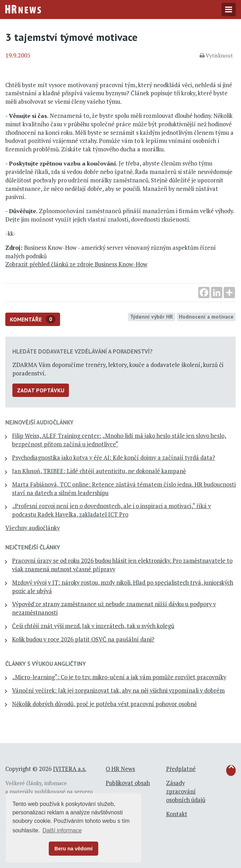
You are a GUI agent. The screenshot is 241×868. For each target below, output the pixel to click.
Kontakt (177, 814)
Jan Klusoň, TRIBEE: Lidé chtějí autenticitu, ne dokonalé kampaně (99, 471)
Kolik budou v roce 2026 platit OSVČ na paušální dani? (83, 639)
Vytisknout (216, 55)
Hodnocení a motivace (206, 317)
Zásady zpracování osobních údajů (186, 791)
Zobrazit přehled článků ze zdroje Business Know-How (76, 264)
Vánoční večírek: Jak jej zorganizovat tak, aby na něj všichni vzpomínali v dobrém (118, 691)
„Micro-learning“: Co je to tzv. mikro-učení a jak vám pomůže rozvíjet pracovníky (119, 677)
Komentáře (33, 319)
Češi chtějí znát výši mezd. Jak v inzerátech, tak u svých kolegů (93, 626)
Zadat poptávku (41, 390)
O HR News (120, 769)
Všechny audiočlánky (33, 528)
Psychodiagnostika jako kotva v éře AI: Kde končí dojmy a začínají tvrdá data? (114, 458)
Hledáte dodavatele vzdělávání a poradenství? (83, 351)
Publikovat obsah (128, 783)
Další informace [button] (62, 830)
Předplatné (181, 769)
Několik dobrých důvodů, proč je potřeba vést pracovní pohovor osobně (104, 704)
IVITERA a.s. (70, 769)
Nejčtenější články (33, 547)
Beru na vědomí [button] (74, 849)
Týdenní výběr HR (151, 317)
